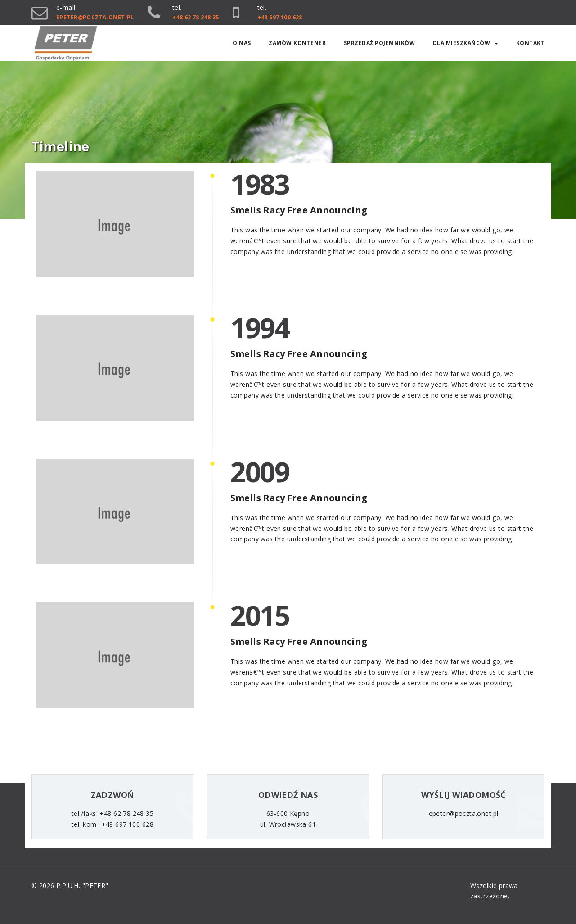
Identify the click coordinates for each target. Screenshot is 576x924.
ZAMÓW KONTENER (297, 43)
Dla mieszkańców (466, 43)
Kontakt (531, 43)
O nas (242, 43)
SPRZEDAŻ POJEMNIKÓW (380, 43)
